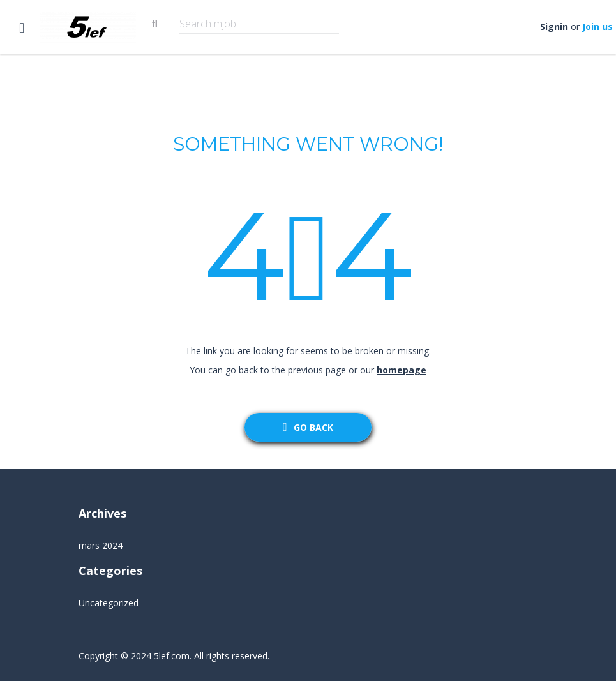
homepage (402, 370)
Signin (554, 26)
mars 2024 (101, 545)
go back (308, 427)
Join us (597, 26)
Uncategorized (109, 603)
